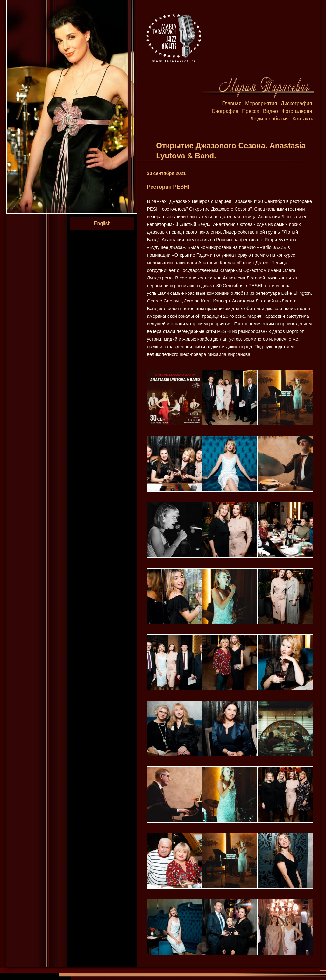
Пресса (251, 111)
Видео (270, 111)
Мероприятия (261, 103)
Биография (225, 111)
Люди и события (269, 119)
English (102, 224)
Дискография (296, 103)
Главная (232, 103)
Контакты (303, 119)
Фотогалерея (297, 111)
